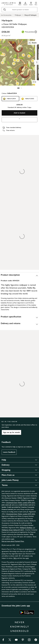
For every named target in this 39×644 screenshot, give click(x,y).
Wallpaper (18, 15)
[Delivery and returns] (19, 324)
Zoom (32, 43)
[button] (36, 3)
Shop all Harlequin (30, 15)
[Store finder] (20, 3)
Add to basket (19, 113)
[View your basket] (31, 3)
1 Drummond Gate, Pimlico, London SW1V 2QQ (21, 503)
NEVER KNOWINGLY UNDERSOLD (20, 627)
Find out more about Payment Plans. (13, 541)
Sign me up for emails (11, 432)
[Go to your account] (25, 3)
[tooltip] (36, 32)
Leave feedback (9, 452)
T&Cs (15, 558)
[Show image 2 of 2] (37, 62)
